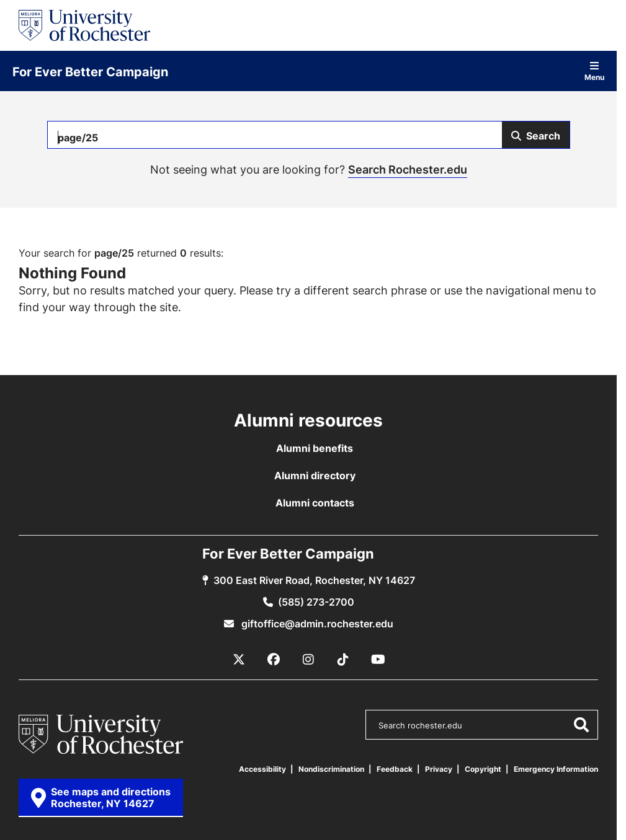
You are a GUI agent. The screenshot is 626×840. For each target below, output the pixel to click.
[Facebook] (274, 660)
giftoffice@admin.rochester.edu (316, 624)
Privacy (439, 769)
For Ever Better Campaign (90, 71)
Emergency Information (556, 769)
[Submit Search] (536, 135)
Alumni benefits (315, 448)
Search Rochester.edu (408, 169)
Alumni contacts (315, 503)
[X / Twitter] (239, 660)
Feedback (395, 769)
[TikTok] (343, 660)
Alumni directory (315, 475)
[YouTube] (378, 660)
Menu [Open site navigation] (594, 71)
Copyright (483, 769)
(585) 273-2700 (316, 602)
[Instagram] (308, 660)
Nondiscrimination (331, 769)
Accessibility (262, 769)
